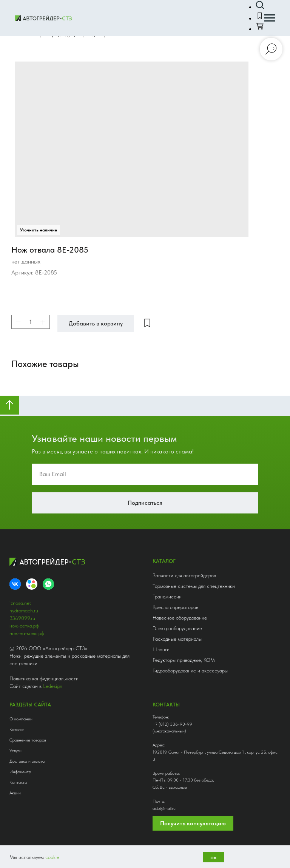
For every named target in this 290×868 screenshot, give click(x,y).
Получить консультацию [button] (193, 823)
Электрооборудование (177, 628)
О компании (21, 719)
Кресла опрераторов (175, 607)
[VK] (15, 584)
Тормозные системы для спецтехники (194, 586)
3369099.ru (22, 618)
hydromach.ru (24, 611)
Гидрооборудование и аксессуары (190, 671)
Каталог (17, 729)
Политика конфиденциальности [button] (44, 678)
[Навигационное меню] (270, 18)
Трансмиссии (167, 597)
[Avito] (32, 584)
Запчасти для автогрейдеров (184, 575)
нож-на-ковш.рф (27, 633)
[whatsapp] (48, 584)
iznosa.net (20, 603)
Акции (15, 793)
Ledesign (53, 686)
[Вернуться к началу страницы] (9, 405)
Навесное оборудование (180, 618)
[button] (260, 5)
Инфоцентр (20, 772)
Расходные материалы (177, 639)
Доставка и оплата (27, 761)
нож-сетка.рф (24, 626)
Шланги (161, 649)
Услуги (15, 751)
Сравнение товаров (28, 740)
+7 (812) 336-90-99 (172, 724)
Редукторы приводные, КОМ (184, 660)
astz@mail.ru (164, 808)
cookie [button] (52, 857)
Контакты (18, 782)
